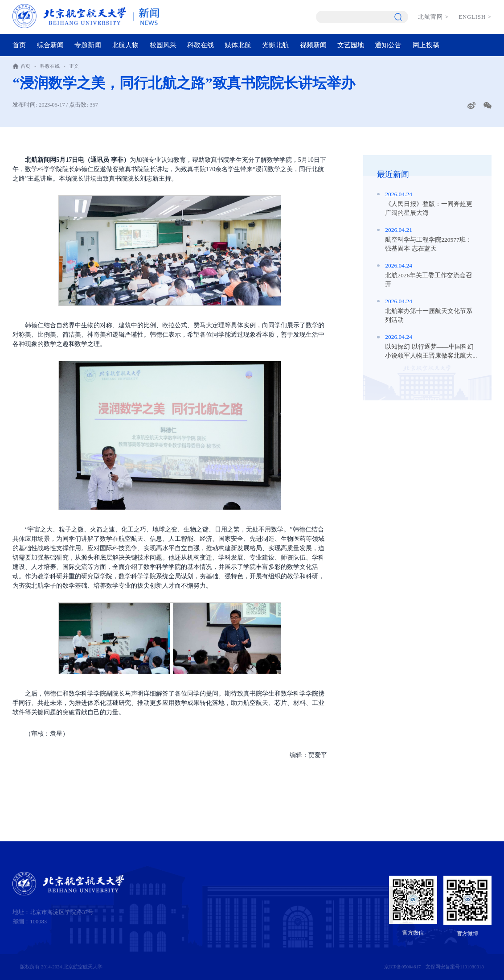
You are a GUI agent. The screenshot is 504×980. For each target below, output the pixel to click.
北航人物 (125, 45)
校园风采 (163, 45)
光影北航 (275, 45)
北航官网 (433, 17)
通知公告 (388, 45)
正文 (74, 66)
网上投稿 (426, 45)
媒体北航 (238, 45)
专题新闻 (88, 45)
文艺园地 (351, 45)
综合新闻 (50, 45)
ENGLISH (475, 17)
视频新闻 (313, 45)
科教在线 (201, 45)
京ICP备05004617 (402, 967)
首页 (19, 45)
